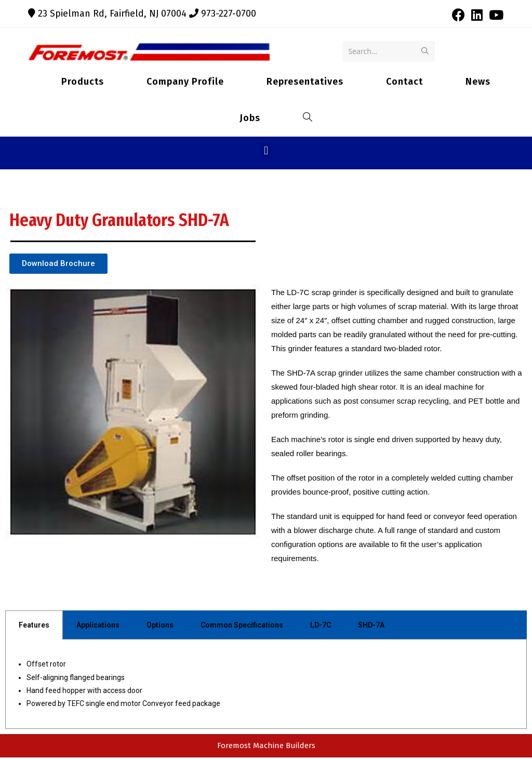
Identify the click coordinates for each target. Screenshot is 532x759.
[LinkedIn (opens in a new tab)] (477, 15)
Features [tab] (34, 627)
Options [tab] (160, 627)
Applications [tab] (98, 627)
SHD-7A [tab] (371, 627)
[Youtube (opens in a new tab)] (495, 15)
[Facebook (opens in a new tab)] (458, 15)
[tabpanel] (266, 686)
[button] (266, 152)
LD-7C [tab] (321, 627)
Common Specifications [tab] (242, 627)
